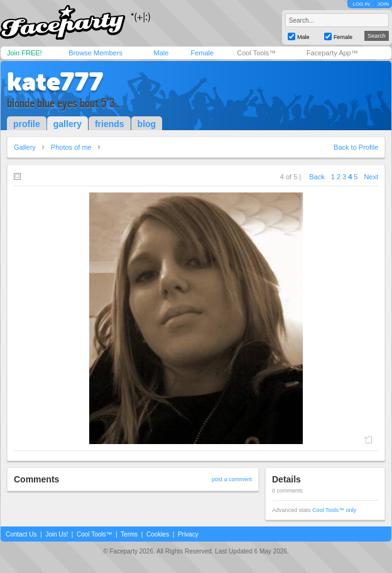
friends (110, 124)
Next (371, 177)
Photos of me (71, 147)
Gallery (25, 147)
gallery (68, 124)
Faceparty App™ (332, 53)
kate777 (55, 82)
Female (202, 53)
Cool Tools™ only (334, 510)
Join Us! (57, 534)
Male (161, 53)
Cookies (158, 534)
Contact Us (21, 534)
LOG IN (361, 4)
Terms (129, 534)
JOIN (383, 4)
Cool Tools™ (256, 53)
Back (317, 177)
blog (147, 124)
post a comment (232, 479)
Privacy (188, 534)
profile (27, 124)
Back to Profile (356, 147)
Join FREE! (24, 53)
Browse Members (95, 53)
